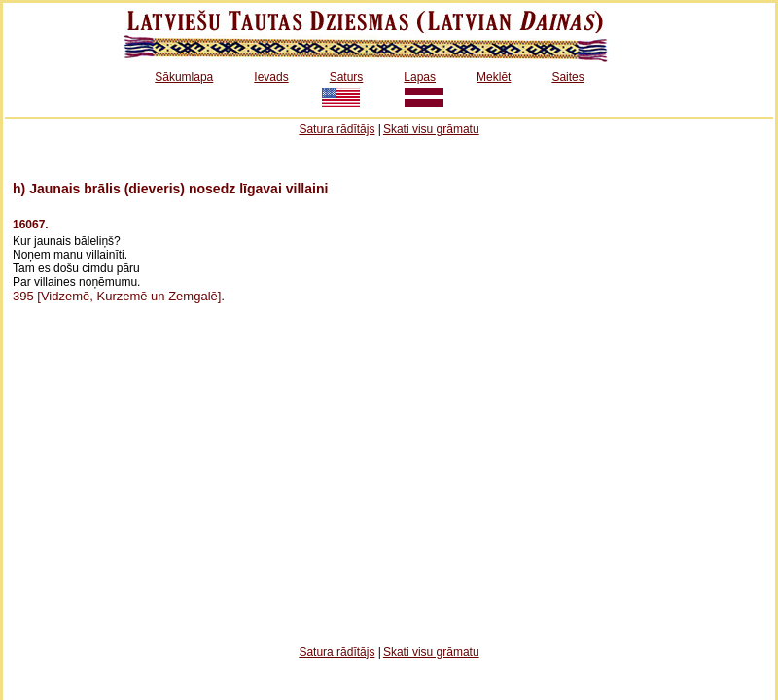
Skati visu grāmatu (431, 129)
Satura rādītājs (336, 129)
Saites (567, 77)
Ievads (271, 77)
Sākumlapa (184, 77)
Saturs (347, 77)
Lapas (420, 77)
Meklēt (494, 77)
